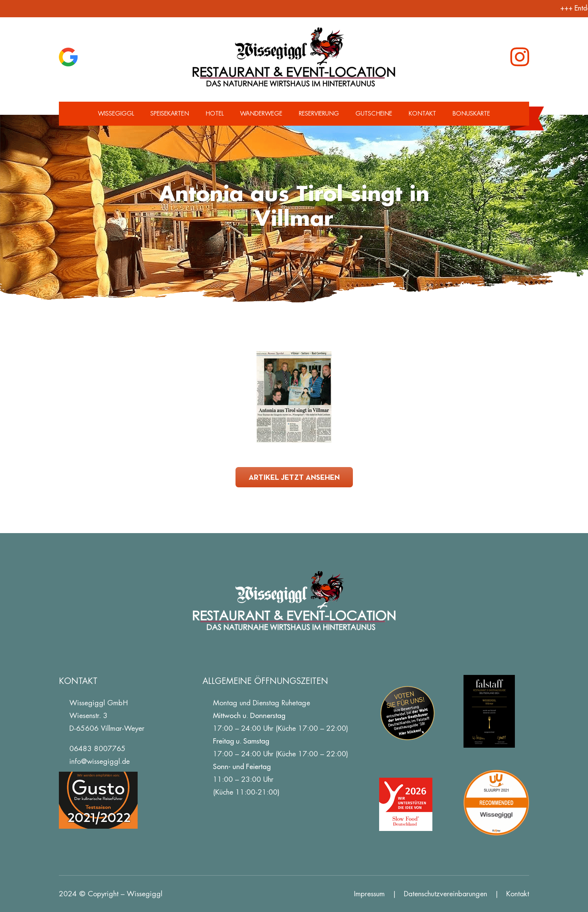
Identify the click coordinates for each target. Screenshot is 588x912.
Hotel (214, 113)
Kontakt (422, 113)
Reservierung (319, 113)
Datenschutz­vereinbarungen (445, 894)
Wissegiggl (116, 113)
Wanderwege (261, 113)
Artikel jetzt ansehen (294, 477)
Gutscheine (374, 113)
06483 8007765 (97, 749)
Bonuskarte (471, 113)
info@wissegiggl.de (100, 761)
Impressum (369, 894)
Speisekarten (170, 113)
